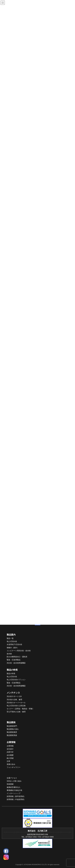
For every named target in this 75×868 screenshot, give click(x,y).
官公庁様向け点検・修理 (16, 712)
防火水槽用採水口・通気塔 (17, 657)
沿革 (8, 761)
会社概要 (10, 755)
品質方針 (10, 752)
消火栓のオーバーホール (16, 703)
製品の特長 (12, 670)
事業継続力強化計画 (14, 790)
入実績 (11, 758)
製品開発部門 (12, 726)
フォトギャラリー (14, 767)
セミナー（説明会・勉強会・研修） (20, 709)
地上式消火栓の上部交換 (16, 706)
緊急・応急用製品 (14, 660)
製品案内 (11, 635)
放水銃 (9, 654)
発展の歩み (11, 764)
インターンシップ (14, 793)
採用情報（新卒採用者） (16, 796)
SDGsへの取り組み (14, 781)
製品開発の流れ (13, 729)
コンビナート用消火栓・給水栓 (19, 651)
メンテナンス (13, 693)
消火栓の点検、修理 (14, 700)
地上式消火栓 (12, 641)
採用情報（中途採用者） (16, 799)
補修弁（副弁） (13, 648)
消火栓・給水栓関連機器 (16, 663)
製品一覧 (10, 638)
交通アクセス (12, 778)
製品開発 (11, 722)
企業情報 (11, 742)
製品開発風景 (12, 732)
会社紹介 (10, 749)
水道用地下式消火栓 (14, 644)
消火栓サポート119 (14, 696)
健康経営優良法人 (14, 787)
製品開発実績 (12, 735)
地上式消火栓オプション (16, 680)
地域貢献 (10, 784)
